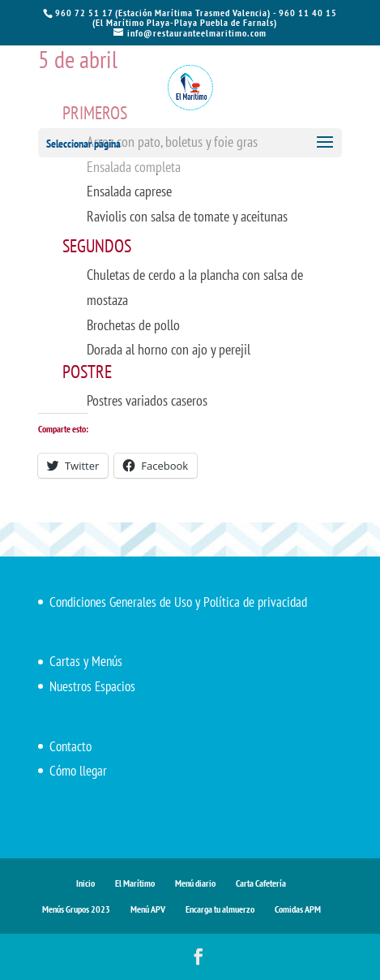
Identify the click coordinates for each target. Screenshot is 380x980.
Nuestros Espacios (92, 686)
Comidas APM (298, 909)
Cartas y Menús (86, 661)
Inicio (85, 883)
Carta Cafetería (261, 883)
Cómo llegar (78, 771)
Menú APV (148, 909)
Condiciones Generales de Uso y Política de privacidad (178, 602)
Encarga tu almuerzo (220, 909)
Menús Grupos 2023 (76, 909)
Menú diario (195, 883)
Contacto (70, 746)
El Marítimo (135, 883)
